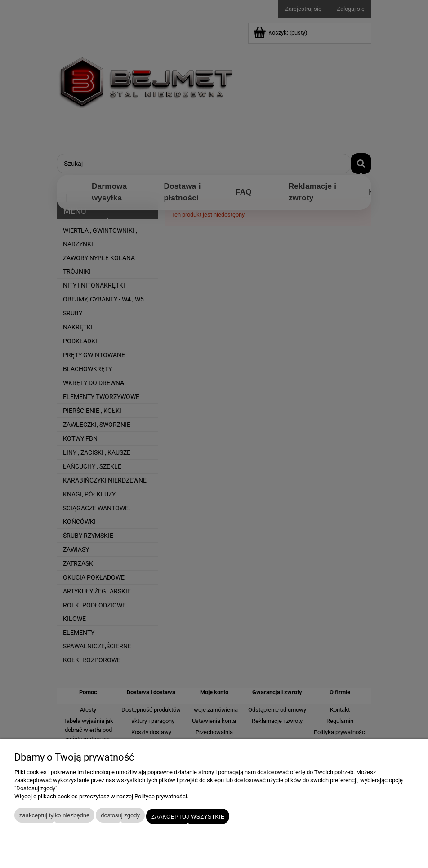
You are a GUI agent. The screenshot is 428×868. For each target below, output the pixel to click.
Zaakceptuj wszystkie (188, 817)
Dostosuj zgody (120, 817)
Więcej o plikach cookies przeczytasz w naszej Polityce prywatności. (101, 799)
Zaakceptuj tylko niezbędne (54, 817)
